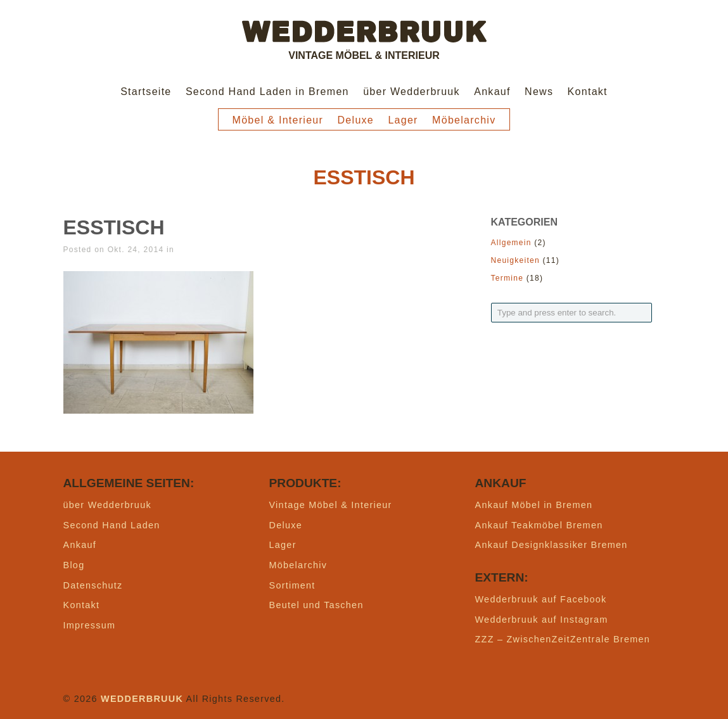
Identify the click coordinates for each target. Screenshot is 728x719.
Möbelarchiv (464, 120)
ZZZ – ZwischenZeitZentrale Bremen (563, 639)
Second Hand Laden (112, 525)
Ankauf (492, 92)
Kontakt (588, 92)
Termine (508, 278)
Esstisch (114, 227)
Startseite (146, 92)
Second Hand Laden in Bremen (267, 92)
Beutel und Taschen (316, 605)
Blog (74, 565)
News (539, 92)
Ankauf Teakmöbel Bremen (539, 525)
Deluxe (356, 120)
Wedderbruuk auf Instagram (542, 620)
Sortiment (292, 585)
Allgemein (511, 243)
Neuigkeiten (515, 260)
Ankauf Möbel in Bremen (534, 505)
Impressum (90, 625)
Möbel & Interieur (278, 120)
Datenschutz (93, 585)
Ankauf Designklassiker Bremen (552, 545)
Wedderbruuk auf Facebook (541, 599)
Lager (403, 120)
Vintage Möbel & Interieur (331, 505)
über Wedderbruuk (412, 92)
